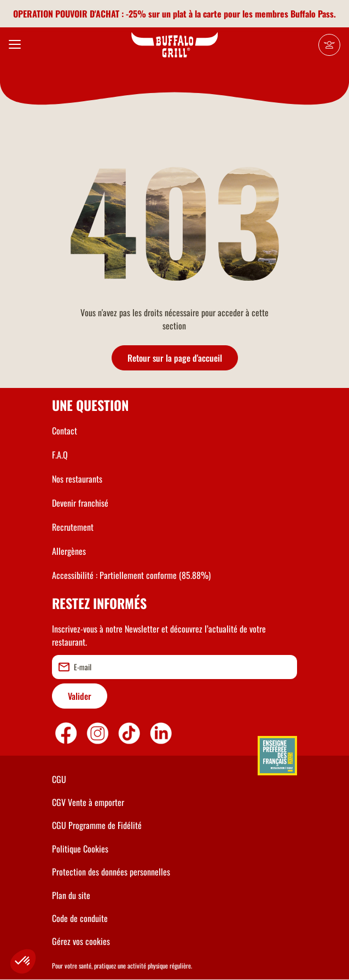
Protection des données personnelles (111, 872)
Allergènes (69, 551)
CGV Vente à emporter (88, 802)
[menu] (15, 45)
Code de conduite (80, 918)
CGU (59, 779)
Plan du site (71, 895)
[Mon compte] (329, 45)
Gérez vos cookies (81, 941)
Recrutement (73, 527)
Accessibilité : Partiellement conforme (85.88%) (131, 575)
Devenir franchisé (80, 503)
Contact (65, 431)
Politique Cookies (80, 849)
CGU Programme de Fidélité (97, 825)
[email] (174, 667)
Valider (80, 696)
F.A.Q (60, 455)
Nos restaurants (77, 479)
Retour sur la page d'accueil (175, 358)
